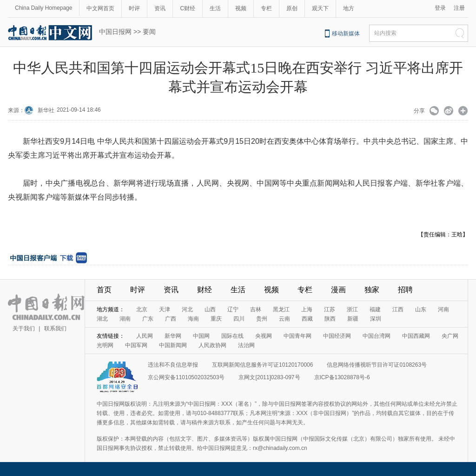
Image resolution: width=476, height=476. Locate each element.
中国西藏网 (416, 336)
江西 (398, 309)
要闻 (149, 32)
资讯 (160, 8)
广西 (171, 319)
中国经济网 (337, 336)
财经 (205, 290)
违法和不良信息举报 (173, 365)
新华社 (46, 110)
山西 (210, 309)
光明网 (105, 345)
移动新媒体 (346, 34)
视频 (241, 8)
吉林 (256, 309)
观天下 (320, 8)
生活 (215, 8)
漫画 (338, 290)
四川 (239, 319)
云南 (284, 319)
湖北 (102, 319)
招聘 (405, 290)
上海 (307, 309)
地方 (349, 8)
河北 (187, 309)
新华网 (173, 336)
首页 (104, 290)
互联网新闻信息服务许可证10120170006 (262, 365)
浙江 (352, 309)
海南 (193, 319)
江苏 (330, 309)
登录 (440, 8)
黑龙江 (281, 309)
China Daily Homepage (43, 8)
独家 (372, 290)
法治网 (246, 345)
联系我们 (55, 329)
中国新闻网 (173, 345)
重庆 (216, 319)
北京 (142, 309)
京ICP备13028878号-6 (342, 377)
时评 (134, 8)
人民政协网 (212, 345)
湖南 (125, 319)
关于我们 (24, 329)
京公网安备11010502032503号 (186, 377)
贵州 (262, 319)
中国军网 (136, 345)
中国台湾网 (377, 336)
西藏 (307, 319)
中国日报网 (115, 32)
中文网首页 (100, 8)
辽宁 (233, 309)
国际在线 (232, 336)
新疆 (353, 319)
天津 (165, 309)
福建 (375, 309)
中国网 (201, 336)
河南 (443, 309)
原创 (292, 8)
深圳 (376, 319)
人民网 (145, 336)
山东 (421, 309)
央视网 (264, 336)
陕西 (330, 319)
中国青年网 (297, 336)
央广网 (450, 336)
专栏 (266, 8)
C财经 (188, 8)
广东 (148, 319)
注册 (459, 8)
